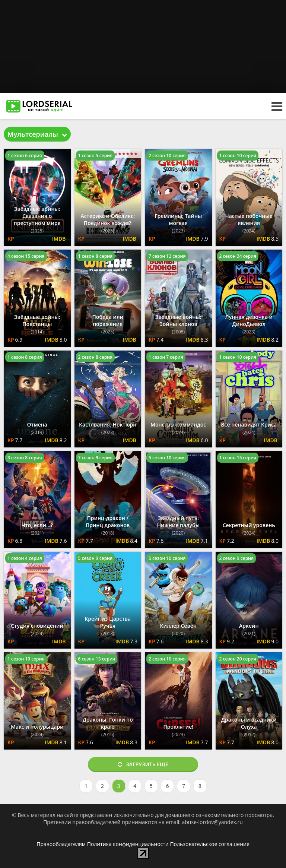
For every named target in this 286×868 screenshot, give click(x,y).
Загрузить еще (143, 764)
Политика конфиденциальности (128, 844)
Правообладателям (61, 844)
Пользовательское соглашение (209, 844)
